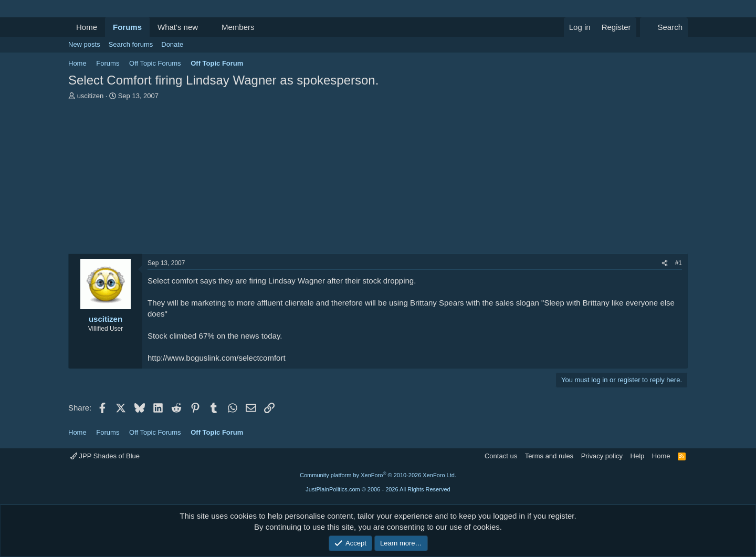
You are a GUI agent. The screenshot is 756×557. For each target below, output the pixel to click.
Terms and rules (549, 456)
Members (238, 27)
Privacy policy (602, 456)
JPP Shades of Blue (105, 456)
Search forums (131, 44)
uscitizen (91, 96)
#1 (679, 263)
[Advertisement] (378, 180)
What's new (178, 27)
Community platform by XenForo (378, 475)
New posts (84, 44)
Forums (127, 27)
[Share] (665, 263)
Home (87, 27)
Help (638, 456)
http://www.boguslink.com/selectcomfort (217, 358)
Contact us (501, 456)
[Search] (664, 27)
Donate (172, 44)
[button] (206, 27)
